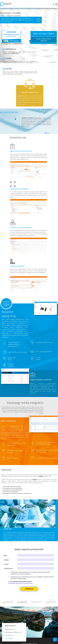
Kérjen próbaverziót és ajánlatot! (44, 40)
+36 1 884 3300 (9, 636)
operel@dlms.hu (10, 633)
